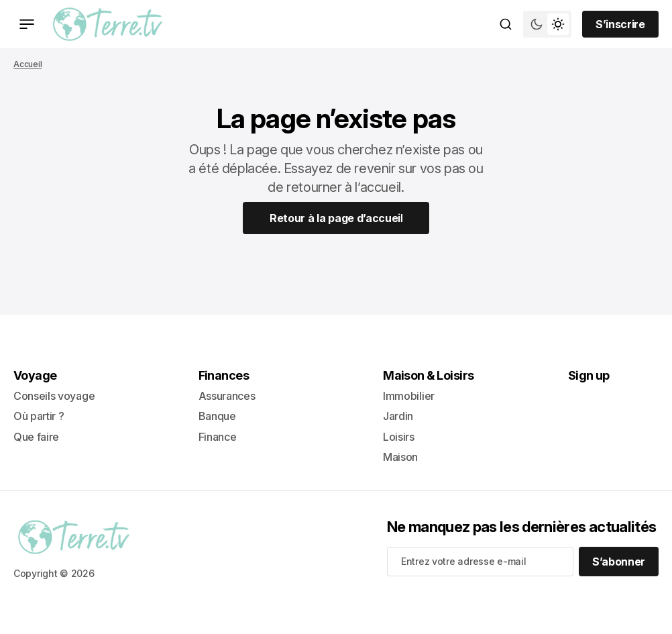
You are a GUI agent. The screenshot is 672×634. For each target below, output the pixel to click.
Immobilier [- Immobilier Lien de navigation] (409, 396)
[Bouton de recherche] (506, 24)
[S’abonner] (619, 562)
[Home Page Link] (336, 218)
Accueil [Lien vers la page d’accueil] (27, 64)
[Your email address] (480, 562)
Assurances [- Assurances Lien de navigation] (227, 396)
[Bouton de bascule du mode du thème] (547, 24)
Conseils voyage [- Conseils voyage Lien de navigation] (54, 396)
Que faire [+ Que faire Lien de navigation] (36, 437)
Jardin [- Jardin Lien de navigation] (398, 416)
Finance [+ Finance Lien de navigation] (218, 437)
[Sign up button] (620, 24)
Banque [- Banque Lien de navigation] (217, 416)
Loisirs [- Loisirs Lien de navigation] (399, 437)
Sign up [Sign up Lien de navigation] (589, 375)
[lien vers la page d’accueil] (108, 24)
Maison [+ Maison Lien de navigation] (400, 457)
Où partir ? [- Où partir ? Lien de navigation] (39, 416)
